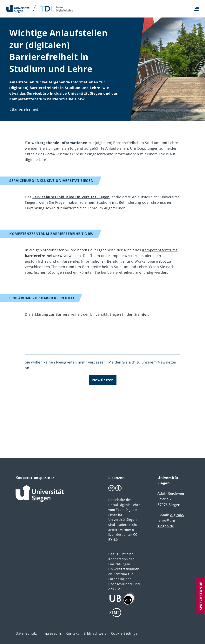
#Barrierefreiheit (24, 109)
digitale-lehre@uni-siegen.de (171, 521)
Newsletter (103, 380)
